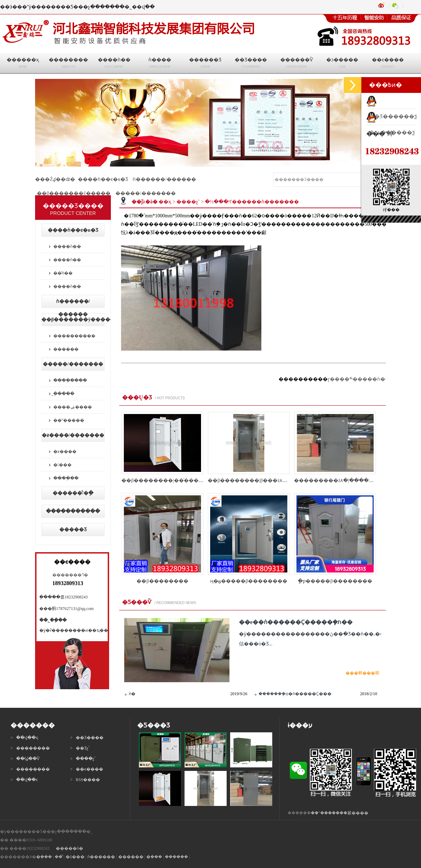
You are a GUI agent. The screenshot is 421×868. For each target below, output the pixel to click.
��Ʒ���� (251, 64)
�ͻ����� (342, 64)
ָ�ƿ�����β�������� (335, 581)
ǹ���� (160, 64)
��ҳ (165, 202)
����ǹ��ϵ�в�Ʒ (103, 179)
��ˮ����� (69, 420)
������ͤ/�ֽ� (73, 493)
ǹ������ (101, 857)
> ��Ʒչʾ (80, 748)
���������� (74, 336)
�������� (68, 64)
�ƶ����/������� (73, 435)
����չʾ (188, 202)
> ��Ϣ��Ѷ (25, 759)
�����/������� (146, 193)
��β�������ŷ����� (74, 193)
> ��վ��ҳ (24, 738)
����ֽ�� (66, 478)
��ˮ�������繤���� (340, 813)
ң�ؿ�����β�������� (249, 581)
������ (66, 349)
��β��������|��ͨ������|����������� (195, 480)
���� (62, 465)
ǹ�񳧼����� (132, 694)
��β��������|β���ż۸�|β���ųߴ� (261, 480)
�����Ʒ (73, 530)
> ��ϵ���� (87, 769)
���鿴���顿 (362, 673)
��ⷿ (59, 857)
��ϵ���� (388, 64)
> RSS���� (85, 780)
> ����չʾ (83, 759)
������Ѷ (296, 64)
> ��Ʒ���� (87, 738)
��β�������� (162, 581)
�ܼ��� (44, 857)
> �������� (30, 748)
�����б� (69, 848)
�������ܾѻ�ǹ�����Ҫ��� (295, 694)
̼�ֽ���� (64, 394)
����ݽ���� (73, 407)
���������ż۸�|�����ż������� (352, 480)
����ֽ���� (70, 380)
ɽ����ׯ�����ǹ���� (364, 379)
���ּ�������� (73, 511)
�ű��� (75, 857)
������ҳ (23, 64)
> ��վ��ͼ (24, 780)
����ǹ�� (114, 64)
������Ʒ (205, 64)
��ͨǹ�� (63, 273)
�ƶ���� (65, 452)
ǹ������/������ (164, 179)
